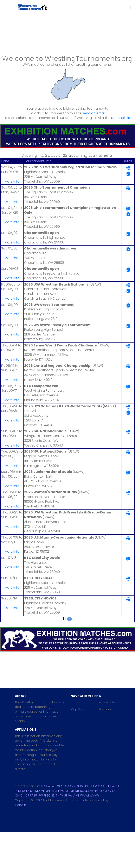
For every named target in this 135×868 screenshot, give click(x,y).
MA (32, 791)
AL (50, 786)
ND (87, 791)
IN (16, 791)
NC (82, 791)
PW (41, 795)
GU (105, 786)
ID (116, 786)
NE (91, 791)
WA (82, 795)
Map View (78, 709)
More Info (12, 181)
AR (54, 786)
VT (78, 795)
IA (113, 786)
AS (58, 786)
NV (110, 791)
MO (62, 791)
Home (75, 702)
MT (77, 791)
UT (66, 795)
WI (87, 795)
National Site (121, 118)
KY (24, 791)
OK (22, 795)
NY (114, 791)
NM (105, 791)
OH (17, 795)
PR (36, 795)
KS (20, 791)
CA (67, 786)
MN (57, 791)
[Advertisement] (68, 40)
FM (95, 786)
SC (49, 795)
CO (72, 786)
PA (32, 795)
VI (74, 795)
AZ (62, 786)
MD (38, 791)
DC (82, 786)
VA (70, 795)
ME (43, 791)
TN (58, 795)
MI (52, 791)
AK (46, 786)
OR (27, 795)
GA (100, 786)
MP (67, 791)
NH (96, 791)
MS (72, 791)
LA (28, 791)
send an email (94, 113)
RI (45, 795)
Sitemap (105, 709)
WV (92, 795)
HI (109, 786)
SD (53, 795)
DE (87, 786)
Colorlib (21, 805)
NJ (100, 791)
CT (77, 786)
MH (48, 791)
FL (91, 786)
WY (97, 795)
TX (62, 795)
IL (119, 786)
